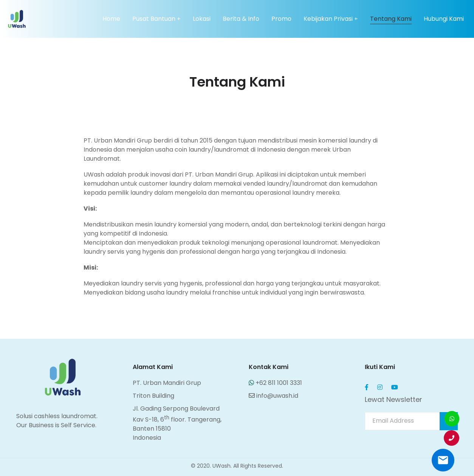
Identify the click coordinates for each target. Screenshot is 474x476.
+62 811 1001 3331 (275, 383)
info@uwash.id (273, 396)
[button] (452, 438)
